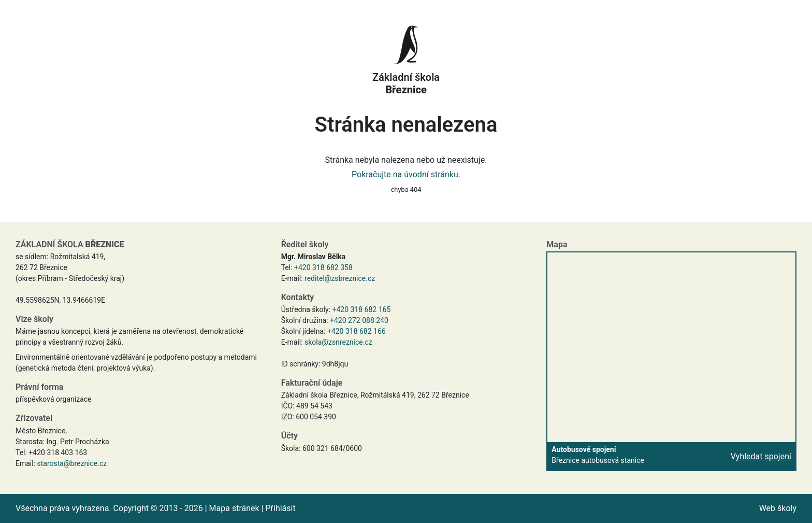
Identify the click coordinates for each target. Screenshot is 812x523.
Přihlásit (280, 508)
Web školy (778, 508)
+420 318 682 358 (323, 267)
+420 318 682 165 (362, 309)
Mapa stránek (234, 508)
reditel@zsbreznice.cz (340, 278)
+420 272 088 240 (359, 320)
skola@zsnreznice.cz (338, 342)
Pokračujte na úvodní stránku (405, 174)
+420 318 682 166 (357, 331)
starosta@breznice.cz (72, 463)
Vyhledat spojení (761, 456)
